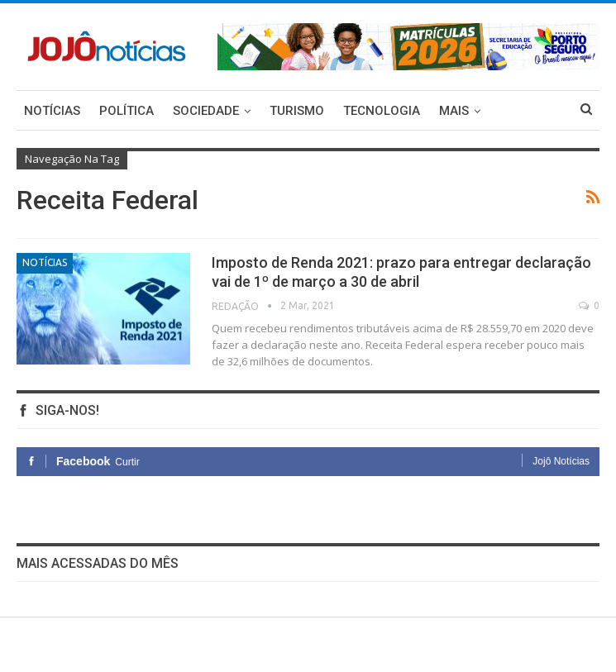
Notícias (52, 111)
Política (127, 111)
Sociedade (206, 111)
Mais (454, 111)
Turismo (297, 111)
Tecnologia (382, 111)
